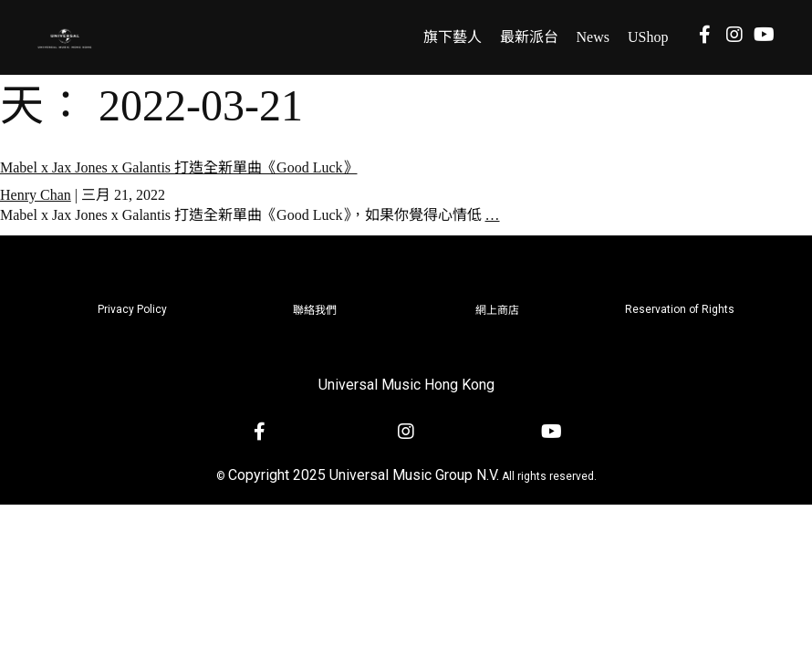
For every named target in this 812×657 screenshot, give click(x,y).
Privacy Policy (132, 309)
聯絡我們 (315, 310)
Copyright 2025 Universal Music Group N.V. (364, 475)
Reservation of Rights (680, 309)
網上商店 (497, 310)
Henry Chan (36, 195)
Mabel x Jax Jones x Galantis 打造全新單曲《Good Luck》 (179, 167)
